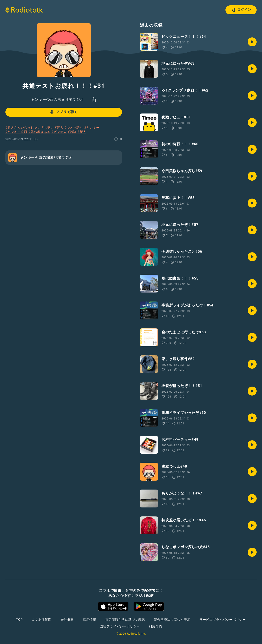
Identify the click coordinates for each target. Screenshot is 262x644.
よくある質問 (42, 620)
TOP (19, 620)
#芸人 (59, 128)
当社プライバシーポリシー (120, 626)
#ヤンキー (92, 128)
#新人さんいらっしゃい (23, 128)
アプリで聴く (63, 112)
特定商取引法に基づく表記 (125, 620)
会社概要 (67, 620)
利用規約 (155, 626)
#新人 (82, 132)
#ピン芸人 (59, 132)
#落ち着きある (39, 132)
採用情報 (89, 620)
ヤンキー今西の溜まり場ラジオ (57, 99)
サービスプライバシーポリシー (223, 620)
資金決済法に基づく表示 (172, 620)
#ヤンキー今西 (16, 132)
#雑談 (72, 132)
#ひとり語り (74, 128)
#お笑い (48, 128)
